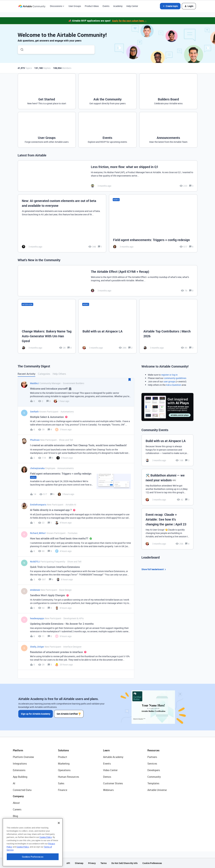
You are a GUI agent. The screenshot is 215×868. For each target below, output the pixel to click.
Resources (153, 750)
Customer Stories (113, 783)
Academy (118, 6)
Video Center (110, 770)
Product (63, 757)
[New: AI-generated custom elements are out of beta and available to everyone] (62, 223)
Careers (17, 809)
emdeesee (35, 590)
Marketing (64, 764)
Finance (63, 790)
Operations (64, 770)
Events (106, 6)
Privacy (92, 863)
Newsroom (19, 829)
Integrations (20, 764)
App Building (20, 777)
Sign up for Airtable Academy (36, 714)
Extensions (19, 770)
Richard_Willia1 (38, 533)
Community (154, 777)
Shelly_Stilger (37, 647)
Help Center (132, 6)
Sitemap (79, 863)
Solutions (63, 750)
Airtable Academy (113, 757)
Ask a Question (174, 385)
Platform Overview (23, 757)
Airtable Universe (157, 790)
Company (18, 796)
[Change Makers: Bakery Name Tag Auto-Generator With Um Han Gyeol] (47, 326)
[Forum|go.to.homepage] (32, 6)
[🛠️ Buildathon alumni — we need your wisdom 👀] (167, 487)
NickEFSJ (35, 562)
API (68, 863)
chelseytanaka (37, 468)
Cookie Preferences (152, 863)
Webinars (108, 790)
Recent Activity (26, 374)
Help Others (59, 374)
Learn (106, 750)
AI (14, 783)
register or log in (169, 375)
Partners (152, 757)
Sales (61, 783)
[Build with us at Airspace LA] (107, 326)
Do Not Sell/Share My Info (125, 863)
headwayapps (37, 618)
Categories (44, 374)
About (16, 803)
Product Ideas (92, 6)
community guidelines (175, 378)
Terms (104, 863)
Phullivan (35, 440)
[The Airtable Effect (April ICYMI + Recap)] (108, 281)
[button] (170, 6)
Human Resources (68, 777)
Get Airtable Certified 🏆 (69, 714)
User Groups (75, 6)
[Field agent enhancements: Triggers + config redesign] (153, 223)
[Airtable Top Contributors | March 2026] (168, 326)
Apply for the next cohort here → (129, 21)
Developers (154, 770)
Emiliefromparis (38, 505)
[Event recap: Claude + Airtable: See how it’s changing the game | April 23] (167, 529)
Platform (18, 750)
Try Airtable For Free (24, 836)
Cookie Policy (46, 856)
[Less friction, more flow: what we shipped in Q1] (108, 176)
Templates (153, 783)
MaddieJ (34, 383)
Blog (15, 816)
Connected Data (22, 790)
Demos (107, 777)
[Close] (59, 842)
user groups (169, 381)
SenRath (34, 412)
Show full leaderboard (154, 569)
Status (17, 823)
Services (152, 764)
